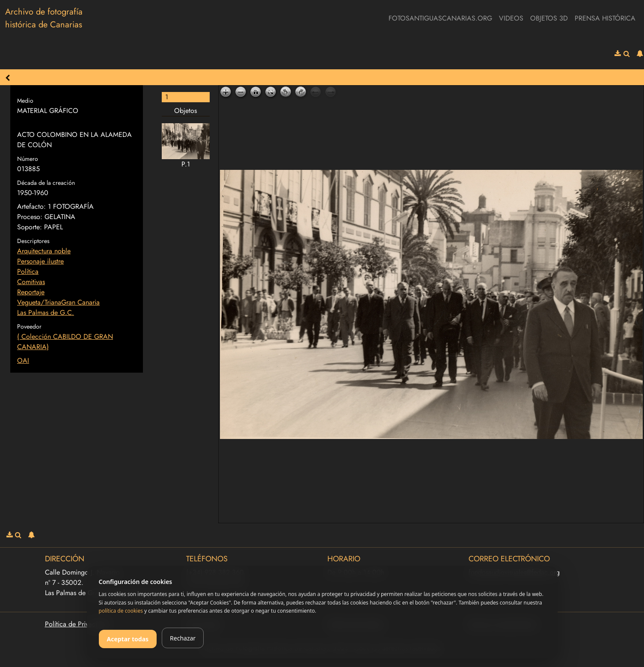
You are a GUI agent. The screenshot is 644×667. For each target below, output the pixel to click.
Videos (511, 18)
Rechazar (183, 638)
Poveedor (29, 326)
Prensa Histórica (605, 18)
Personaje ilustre (40, 261)
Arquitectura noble (44, 251)
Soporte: (30, 227)
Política (28, 271)
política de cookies (121, 611)
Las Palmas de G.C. (46, 313)
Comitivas (31, 282)
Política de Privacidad (77, 624)
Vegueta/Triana (39, 302)
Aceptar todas (128, 639)
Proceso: (30, 217)
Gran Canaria (80, 302)
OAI (23, 360)
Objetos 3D (549, 18)
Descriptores (33, 241)
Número (28, 159)
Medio (25, 101)
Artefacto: (31, 206)
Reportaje (31, 292)
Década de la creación (46, 183)
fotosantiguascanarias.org (440, 18)
